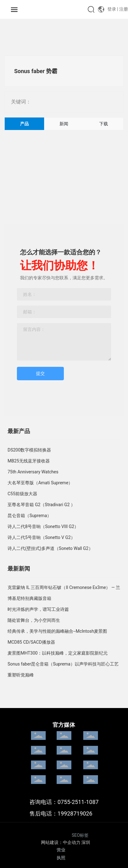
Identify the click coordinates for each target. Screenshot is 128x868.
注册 (124, 9)
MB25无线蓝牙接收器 (29, 461)
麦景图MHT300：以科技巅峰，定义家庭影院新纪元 (58, 653)
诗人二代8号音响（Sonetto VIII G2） (43, 526)
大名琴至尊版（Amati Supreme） (40, 483)
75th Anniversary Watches (33, 472)
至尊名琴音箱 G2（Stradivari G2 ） (41, 505)
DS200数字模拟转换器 (29, 450)
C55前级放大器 (22, 494)
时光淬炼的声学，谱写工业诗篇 (38, 609)
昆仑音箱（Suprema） (29, 516)
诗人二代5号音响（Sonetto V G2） (41, 537)
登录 (112, 9)
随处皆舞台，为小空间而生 (34, 620)
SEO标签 (80, 835)
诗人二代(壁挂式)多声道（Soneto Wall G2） (50, 548)
